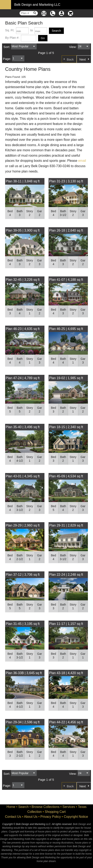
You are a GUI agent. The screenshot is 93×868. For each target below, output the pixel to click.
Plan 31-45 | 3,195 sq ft (23, 624)
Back (70, 59)
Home (11, 807)
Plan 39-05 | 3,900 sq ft (23, 230)
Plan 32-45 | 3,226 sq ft (23, 280)
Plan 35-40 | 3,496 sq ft (23, 427)
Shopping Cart (55, 812)
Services (69, 807)
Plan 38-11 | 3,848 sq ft (23, 181)
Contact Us (13, 817)
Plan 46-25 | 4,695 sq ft (66, 329)
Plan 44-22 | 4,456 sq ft (66, 722)
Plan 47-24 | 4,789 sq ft (23, 378)
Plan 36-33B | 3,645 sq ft (24, 673)
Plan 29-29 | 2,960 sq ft (23, 525)
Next (82, 59)
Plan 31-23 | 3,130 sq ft (66, 181)
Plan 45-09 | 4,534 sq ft (66, 476)
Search (23, 807)
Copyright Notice (76, 817)
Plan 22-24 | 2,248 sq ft (66, 575)
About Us (31, 817)
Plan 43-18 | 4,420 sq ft (66, 673)
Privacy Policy (51, 817)
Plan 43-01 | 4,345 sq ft (23, 476)
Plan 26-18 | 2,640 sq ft (66, 230)
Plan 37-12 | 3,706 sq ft (23, 575)
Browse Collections (45, 807)
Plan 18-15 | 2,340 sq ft (66, 427)
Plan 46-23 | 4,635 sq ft (23, 329)
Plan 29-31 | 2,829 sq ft (66, 525)
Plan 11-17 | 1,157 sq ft (66, 624)
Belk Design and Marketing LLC (37, 5)
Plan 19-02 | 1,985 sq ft (66, 378)
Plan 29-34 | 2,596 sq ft (23, 722)
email (82, 161)
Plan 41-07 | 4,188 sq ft (66, 280)
